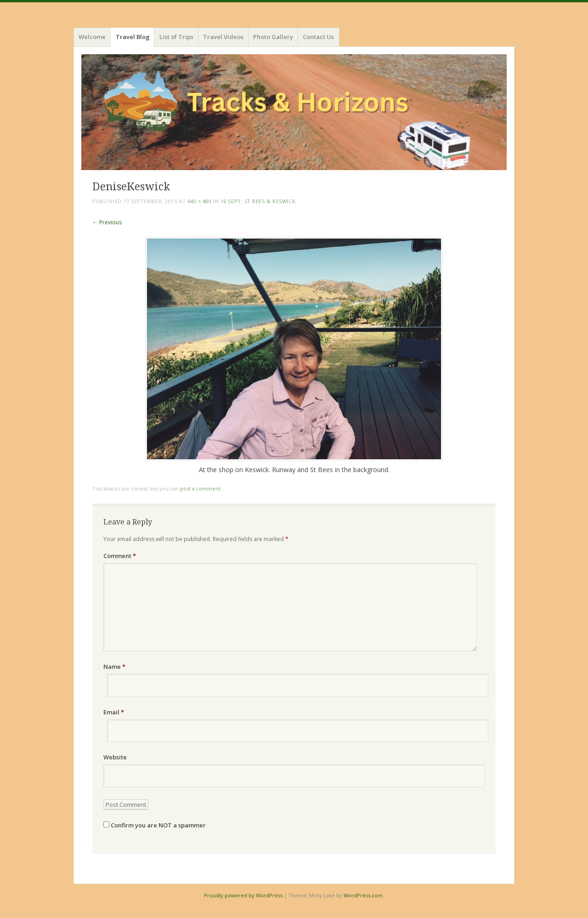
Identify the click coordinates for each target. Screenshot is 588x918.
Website (115, 757)
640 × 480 (200, 201)
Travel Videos (223, 37)
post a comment (200, 488)
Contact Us (318, 37)
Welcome (92, 37)
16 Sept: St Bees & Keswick (258, 201)
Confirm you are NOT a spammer (155, 825)
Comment (120, 556)
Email (114, 712)
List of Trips (176, 37)
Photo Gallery (273, 37)
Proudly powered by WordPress (243, 895)
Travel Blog (133, 37)
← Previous (107, 222)
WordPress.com (363, 895)
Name (114, 667)
